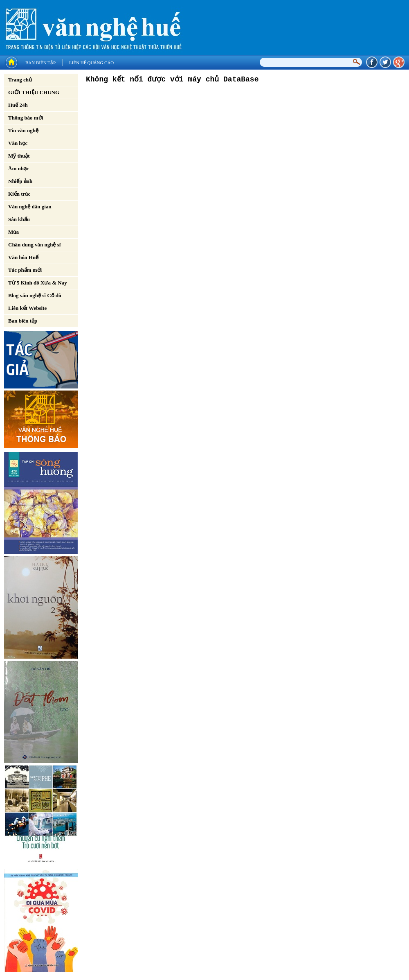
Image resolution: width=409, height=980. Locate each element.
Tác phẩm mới (25, 270)
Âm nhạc (19, 168)
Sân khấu (19, 219)
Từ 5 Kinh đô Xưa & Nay (38, 283)
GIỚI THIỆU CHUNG (34, 92)
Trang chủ (20, 80)
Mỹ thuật (19, 156)
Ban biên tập (40, 63)
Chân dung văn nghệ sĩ (34, 245)
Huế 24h (18, 105)
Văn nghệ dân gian (30, 207)
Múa (13, 232)
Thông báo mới (26, 118)
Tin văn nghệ (23, 130)
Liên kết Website (27, 308)
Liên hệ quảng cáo (91, 63)
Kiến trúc (19, 194)
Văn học (18, 143)
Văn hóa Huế (23, 257)
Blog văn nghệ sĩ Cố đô (35, 295)
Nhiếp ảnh (20, 181)
